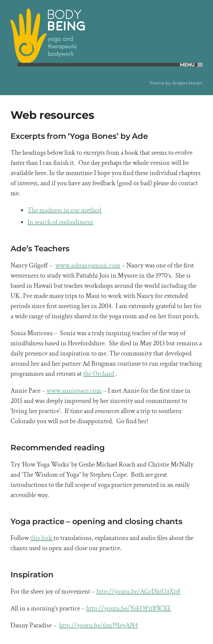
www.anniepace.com (74, 391)
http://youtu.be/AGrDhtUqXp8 (138, 592)
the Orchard (99, 374)
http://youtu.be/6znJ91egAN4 (98, 625)
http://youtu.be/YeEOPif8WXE (129, 608)
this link (42, 538)
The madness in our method (64, 210)
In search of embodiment (60, 222)
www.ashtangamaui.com (88, 265)
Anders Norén (187, 83)
